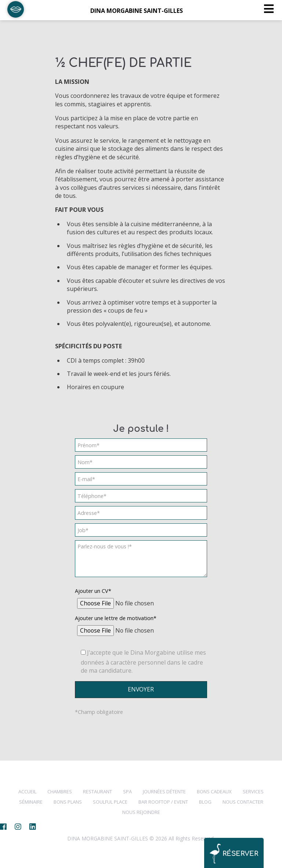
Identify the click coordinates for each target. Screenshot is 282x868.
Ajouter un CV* (93, 591)
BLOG (205, 802)
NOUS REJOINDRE (141, 812)
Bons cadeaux (214, 791)
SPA (127, 791)
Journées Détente (164, 791)
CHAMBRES (60, 791)
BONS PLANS (68, 802)
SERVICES (253, 791)
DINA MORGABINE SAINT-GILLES (137, 11)
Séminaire (31, 802)
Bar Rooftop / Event (163, 802)
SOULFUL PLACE (110, 802)
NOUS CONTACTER (243, 802)
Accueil (27, 791)
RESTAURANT (97, 791)
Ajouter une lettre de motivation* (116, 618)
